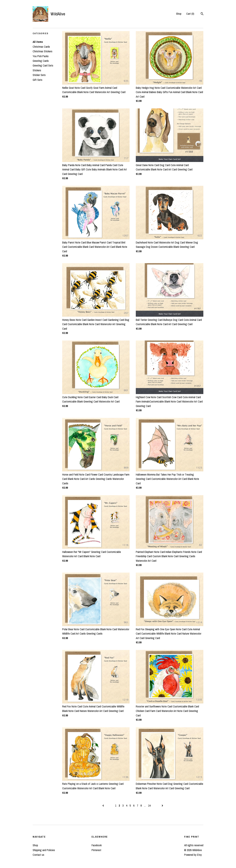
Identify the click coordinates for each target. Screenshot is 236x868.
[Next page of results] (162, 805)
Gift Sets (37, 80)
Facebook (97, 845)
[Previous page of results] (103, 805)
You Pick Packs (41, 56)
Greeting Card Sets (43, 65)
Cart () (190, 14)
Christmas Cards (41, 47)
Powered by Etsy (193, 855)
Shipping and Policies (44, 850)
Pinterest (96, 850)
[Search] (202, 14)
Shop (179, 14)
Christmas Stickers (43, 51)
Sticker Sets (39, 75)
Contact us (38, 855)
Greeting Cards (41, 61)
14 (149, 805)
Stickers (37, 70)
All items (38, 42)
